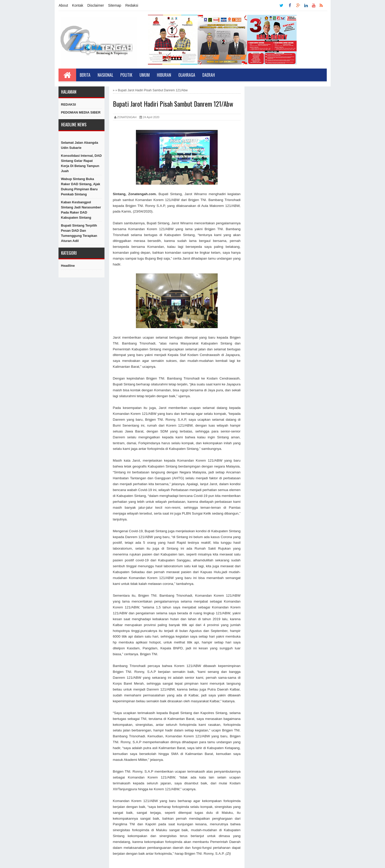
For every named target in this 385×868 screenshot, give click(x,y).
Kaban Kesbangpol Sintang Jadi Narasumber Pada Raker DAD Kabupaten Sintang (81, 210)
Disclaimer (96, 5)
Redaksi (132, 5)
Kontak (78, 5)
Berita (85, 75)
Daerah (209, 75)
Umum (145, 75)
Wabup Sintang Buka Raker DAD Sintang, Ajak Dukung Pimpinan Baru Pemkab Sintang (81, 187)
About (63, 5)
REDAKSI (69, 104)
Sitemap (115, 5)
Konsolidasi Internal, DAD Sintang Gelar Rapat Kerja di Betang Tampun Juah (81, 163)
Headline (68, 266)
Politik (126, 75)
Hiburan (164, 75)
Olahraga (187, 75)
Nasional (105, 75)
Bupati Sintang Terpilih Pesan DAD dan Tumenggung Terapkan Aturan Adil (79, 233)
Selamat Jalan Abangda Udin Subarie (80, 145)
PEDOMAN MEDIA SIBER (81, 112)
